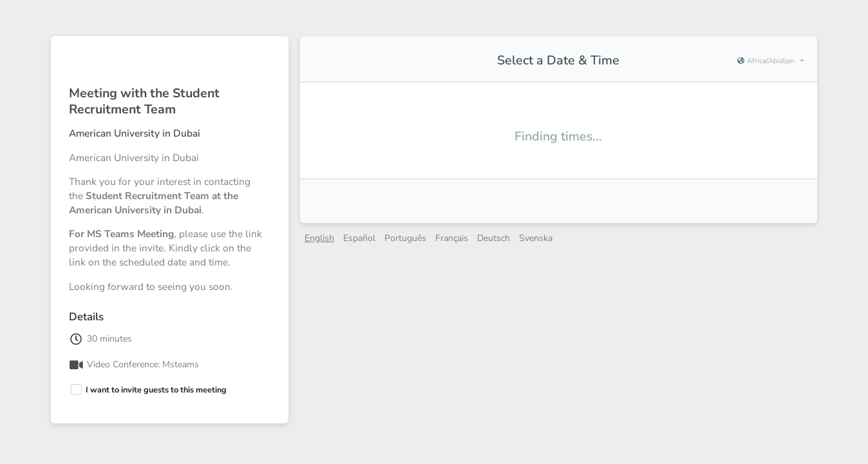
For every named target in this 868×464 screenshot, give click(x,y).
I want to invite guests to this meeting (156, 390)
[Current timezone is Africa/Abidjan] (770, 61)
